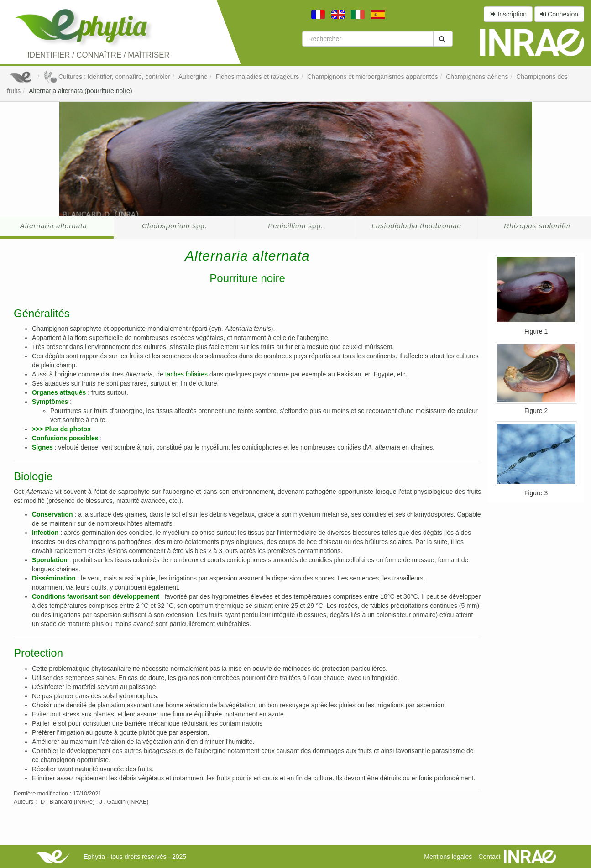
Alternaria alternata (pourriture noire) (80, 91)
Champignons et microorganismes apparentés (372, 77)
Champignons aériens (477, 77)
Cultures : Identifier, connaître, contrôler (107, 77)
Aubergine (193, 77)
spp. (175, 226)
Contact (489, 857)
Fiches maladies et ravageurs (257, 77)
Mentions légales (448, 857)
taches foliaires (186, 374)
